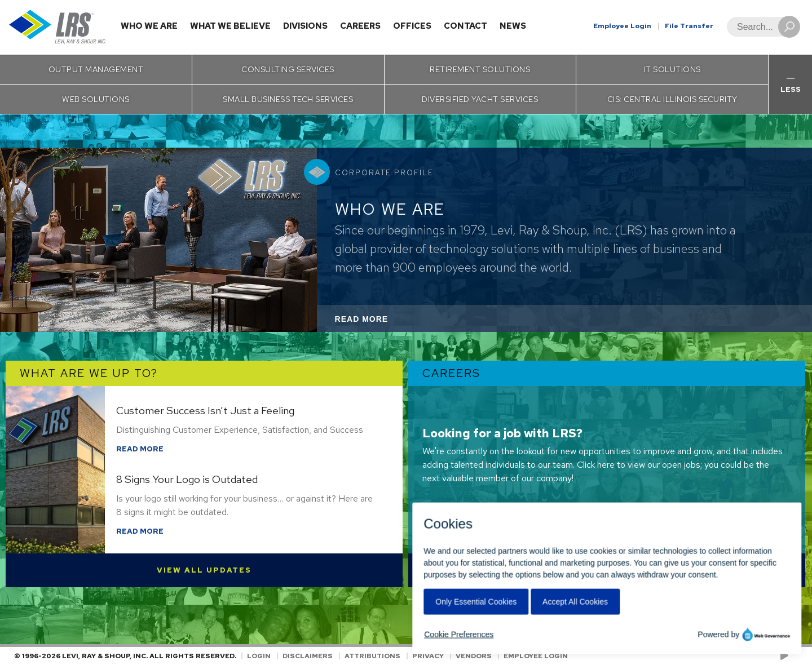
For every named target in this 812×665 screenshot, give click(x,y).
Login (259, 656)
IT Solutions (672, 69)
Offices (412, 26)
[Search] (760, 27)
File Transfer (689, 26)
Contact (465, 26)
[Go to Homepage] (58, 27)
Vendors (474, 656)
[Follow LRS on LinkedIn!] (796, 656)
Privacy (428, 656)
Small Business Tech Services (288, 99)
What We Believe (230, 26)
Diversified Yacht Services (480, 99)
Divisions (305, 26)
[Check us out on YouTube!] (786, 656)
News (513, 26)
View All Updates (204, 570)
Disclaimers (308, 656)
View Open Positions (607, 570)
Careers (360, 26)
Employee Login (622, 26)
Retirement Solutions (480, 69)
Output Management (96, 69)
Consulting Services (288, 69)
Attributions (372, 656)
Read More (377, 322)
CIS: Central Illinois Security (672, 99)
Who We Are (149, 26)
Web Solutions (96, 99)
